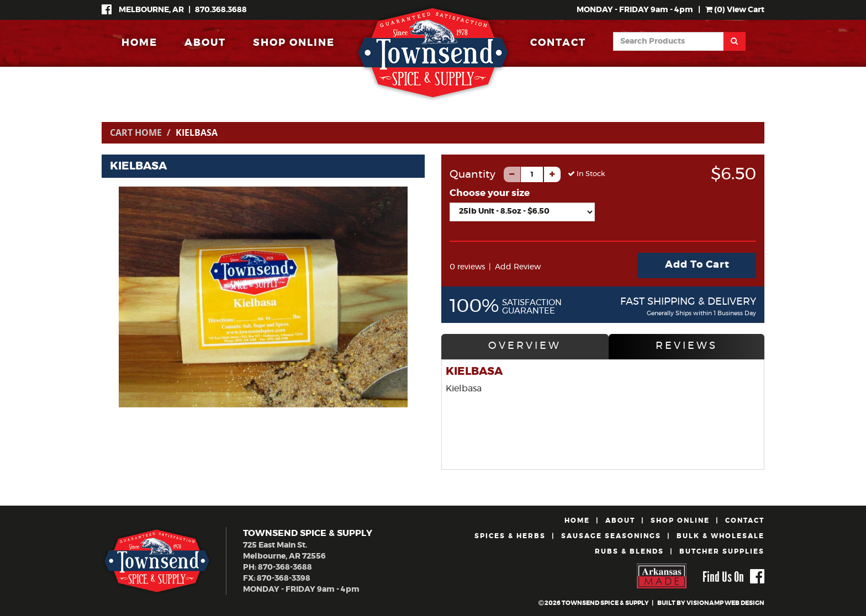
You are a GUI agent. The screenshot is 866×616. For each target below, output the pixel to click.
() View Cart (735, 10)
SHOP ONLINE (294, 43)
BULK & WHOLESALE (720, 536)
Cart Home (136, 132)
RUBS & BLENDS (629, 552)
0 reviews (467, 267)
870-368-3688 (285, 567)
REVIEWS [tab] (687, 346)
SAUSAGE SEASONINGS (611, 536)
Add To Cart (697, 265)
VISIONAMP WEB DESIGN (725, 603)
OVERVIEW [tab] (525, 346)
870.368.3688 (221, 10)
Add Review (518, 267)
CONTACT (558, 43)
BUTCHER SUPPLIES (722, 552)
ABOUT (205, 43)
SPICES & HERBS (510, 536)
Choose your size (490, 193)
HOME (139, 43)
